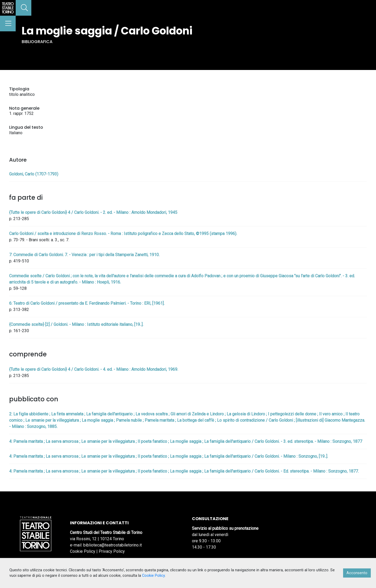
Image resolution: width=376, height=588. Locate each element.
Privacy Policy (112, 551)
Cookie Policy (83, 551)
